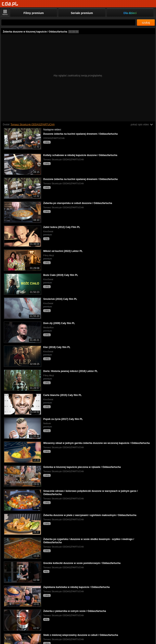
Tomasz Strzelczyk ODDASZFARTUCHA (32, 125)
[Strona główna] (10, 4)
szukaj (146, 23)
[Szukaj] (68, 22)
